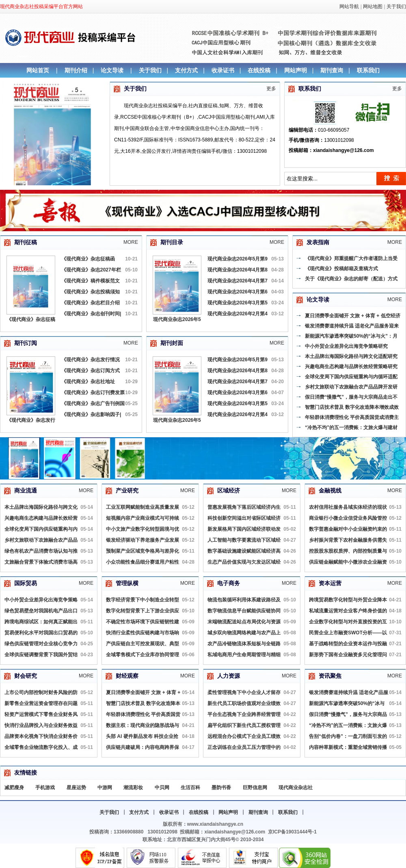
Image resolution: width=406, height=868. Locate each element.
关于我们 (396, 7)
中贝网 (162, 788)
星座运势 (76, 788)
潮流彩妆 (133, 788)
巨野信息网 (255, 788)
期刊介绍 (76, 70)
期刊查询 (332, 70)
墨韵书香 (221, 788)
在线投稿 (259, 70)
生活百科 (190, 788)
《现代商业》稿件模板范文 (91, 281)
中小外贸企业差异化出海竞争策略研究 (346, 346)
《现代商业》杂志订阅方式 (91, 371)
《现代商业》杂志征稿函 (88, 259)
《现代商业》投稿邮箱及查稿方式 (341, 269)
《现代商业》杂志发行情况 (91, 360)
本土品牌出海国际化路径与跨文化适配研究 (351, 356)
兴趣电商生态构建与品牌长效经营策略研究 (351, 367)
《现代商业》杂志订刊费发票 (93, 393)
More (131, 242)
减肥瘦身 (14, 788)
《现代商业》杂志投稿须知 (91, 292)
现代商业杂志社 (296, 788)
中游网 (105, 788)
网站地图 (373, 7)
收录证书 (223, 70)
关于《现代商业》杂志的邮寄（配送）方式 (351, 279)
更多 (271, 89)
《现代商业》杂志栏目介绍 (91, 303)
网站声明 (296, 70)
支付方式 (186, 70)
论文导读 (112, 70)
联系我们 (368, 70)
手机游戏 (45, 788)
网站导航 (349, 7)
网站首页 (38, 70)
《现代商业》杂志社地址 (88, 382)
